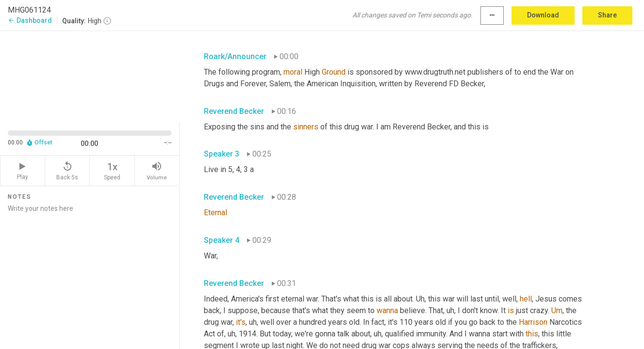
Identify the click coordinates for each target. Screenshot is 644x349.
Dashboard (30, 20)
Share (607, 15)
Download (543, 15)
